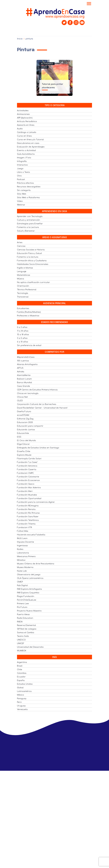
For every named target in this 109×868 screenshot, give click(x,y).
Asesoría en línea (26, 125)
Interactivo (22, 165)
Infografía (22, 161)
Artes (20, 243)
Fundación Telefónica (28, 520)
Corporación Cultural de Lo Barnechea (37, 404)
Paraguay (22, 699)
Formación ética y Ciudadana (32, 261)
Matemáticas (24, 275)
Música (20, 279)
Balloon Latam (24, 379)
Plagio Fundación (26, 596)
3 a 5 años (22, 338)
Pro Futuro (22, 607)
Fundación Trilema (26, 524)
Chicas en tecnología (28, 393)
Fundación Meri (25, 491)
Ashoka (21, 372)
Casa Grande (23, 386)
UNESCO (21, 640)
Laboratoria (23, 553)
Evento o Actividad (26, 150)
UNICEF (21, 643)
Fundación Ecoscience (28, 480)
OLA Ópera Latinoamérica (30, 578)
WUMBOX (22, 651)
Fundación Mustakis (27, 495)
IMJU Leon (22, 538)
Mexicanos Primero (26, 556)
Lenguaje (22, 272)
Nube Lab (22, 571)
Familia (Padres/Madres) (29, 312)
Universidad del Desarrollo (30, 647)
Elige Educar (23, 444)
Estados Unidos (25, 684)
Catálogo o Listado (27, 132)
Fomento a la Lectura (28, 227)
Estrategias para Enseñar (30, 224)
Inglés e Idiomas (25, 268)
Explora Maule (24, 455)
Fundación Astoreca (27, 466)
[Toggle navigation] (89, 4)
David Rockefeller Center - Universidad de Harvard (42, 408)
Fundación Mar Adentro (29, 488)
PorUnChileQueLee (27, 600)
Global (20, 688)
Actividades (47, 64)
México (20, 695)
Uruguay (21, 706)
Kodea (20, 549)
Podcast (21, 179)
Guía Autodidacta (26, 154)
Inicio (20, 39)
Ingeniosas (22, 546)
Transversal (23, 297)
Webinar (21, 205)
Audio (20, 129)
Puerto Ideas (23, 614)
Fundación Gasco (26, 484)
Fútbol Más (23, 531)
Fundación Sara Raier (28, 517)
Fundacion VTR (24, 527)
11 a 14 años (23, 331)
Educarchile (23, 433)
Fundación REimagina (28, 506)
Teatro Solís (23, 636)
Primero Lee (23, 604)
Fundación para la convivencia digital (36, 502)
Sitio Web (22, 194)
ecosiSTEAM (23, 415)
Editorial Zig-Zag (25, 419)
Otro (19, 176)
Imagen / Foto (24, 158)
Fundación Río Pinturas (28, 513)
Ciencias (21, 246)
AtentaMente (24, 375)
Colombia (22, 673)
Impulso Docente (26, 542)
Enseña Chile (24, 451)
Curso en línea (24, 136)
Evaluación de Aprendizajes (31, 147)
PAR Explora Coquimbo (28, 593)
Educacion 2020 (25, 422)
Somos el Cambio (26, 633)
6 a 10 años (23, 342)
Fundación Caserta (27, 470)
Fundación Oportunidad (29, 499)
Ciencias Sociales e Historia (31, 250)
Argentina (22, 662)
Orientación (23, 286)
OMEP (20, 582)
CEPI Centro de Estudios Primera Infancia (37, 390)
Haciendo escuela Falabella (31, 535)
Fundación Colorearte (28, 477)
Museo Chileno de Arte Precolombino (36, 564)
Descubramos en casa (28, 143)
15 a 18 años (23, 335)
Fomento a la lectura (28, 257)
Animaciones (23, 114)
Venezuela (22, 709)
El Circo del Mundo (26, 441)
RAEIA (20, 622)
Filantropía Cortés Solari (29, 459)
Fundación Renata (26, 509)
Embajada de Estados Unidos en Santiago (38, 448)
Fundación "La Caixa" (27, 462)
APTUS (20, 368)
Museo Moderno (25, 567)
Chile (20, 670)
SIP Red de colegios (27, 629)
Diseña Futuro (24, 412)
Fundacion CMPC (25, 473)
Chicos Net (22, 397)
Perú (19, 702)
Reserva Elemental (26, 625)
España (21, 680)
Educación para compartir (30, 426)
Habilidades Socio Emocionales (33, 264)
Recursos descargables (29, 187)
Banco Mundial (24, 383)
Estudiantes (23, 308)
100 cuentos (23, 361)
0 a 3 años (22, 327)
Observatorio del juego (29, 575)
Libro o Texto (23, 172)
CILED (20, 401)
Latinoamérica (24, 691)
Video (44, 67)
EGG (19, 437)
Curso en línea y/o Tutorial (30, 140)
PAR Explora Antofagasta (29, 589)
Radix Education (25, 618)
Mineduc (21, 560)
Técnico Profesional (27, 290)
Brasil (20, 666)
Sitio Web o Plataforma (28, 198)
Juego (20, 169)
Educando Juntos (26, 430)
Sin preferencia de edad (29, 345)
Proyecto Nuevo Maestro (29, 611)
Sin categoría (24, 190)
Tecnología (23, 293)
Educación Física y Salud (29, 253)
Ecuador (21, 677)
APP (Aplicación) (25, 118)
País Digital (22, 585)
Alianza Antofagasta (27, 364)
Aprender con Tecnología (30, 216)
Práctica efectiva (25, 183)
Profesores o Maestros (28, 316)
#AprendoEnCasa (26, 357)
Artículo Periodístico (27, 121)
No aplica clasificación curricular (33, 282)
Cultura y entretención (28, 220)
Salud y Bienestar (26, 231)
